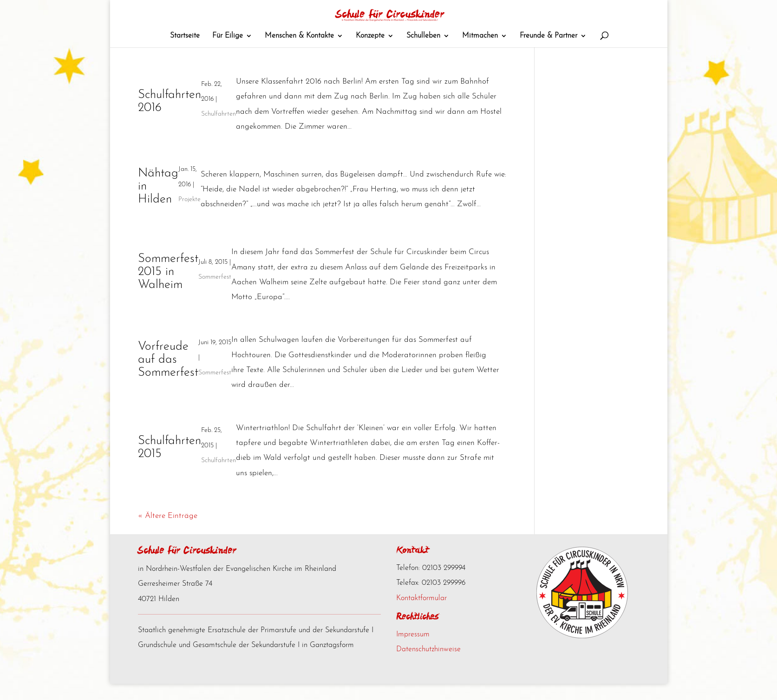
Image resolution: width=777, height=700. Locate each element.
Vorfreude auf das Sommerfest (168, 376)
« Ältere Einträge (168, 532)
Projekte (189, 216)
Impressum (413, 651)
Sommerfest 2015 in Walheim (168, 288)
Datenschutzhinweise (428, 666)
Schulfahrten (219, 130)
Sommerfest (215, 293)
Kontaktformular (421, 615)
